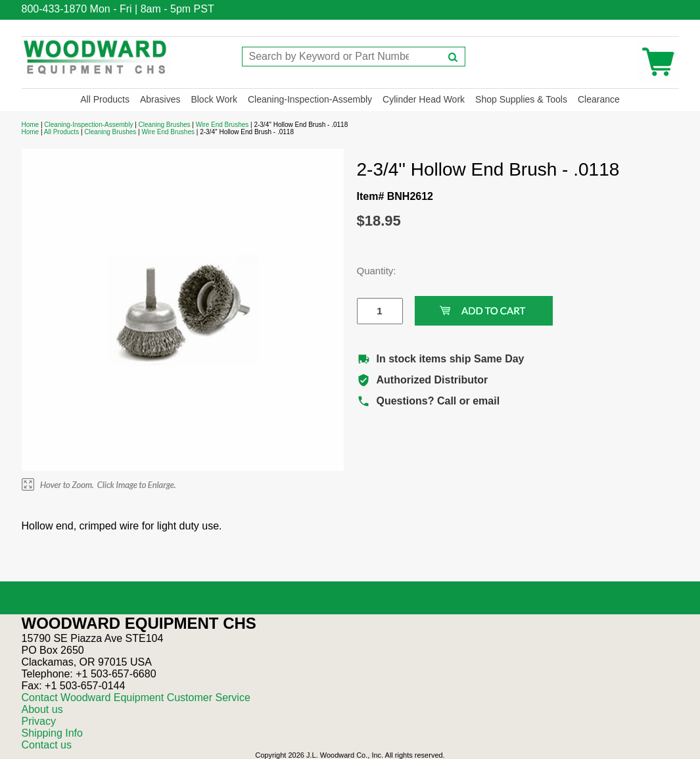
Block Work (214, 99)
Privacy (39, 721)
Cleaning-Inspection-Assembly (310, 99)
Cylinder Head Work (424, 99)
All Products (105, 99)
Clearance (599, 99)
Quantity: (370, 271)
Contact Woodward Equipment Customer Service (136, 698)
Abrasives (160, 99)
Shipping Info (52, 733)
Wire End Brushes (222, 125)
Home (31, 125)
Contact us (47, 745)
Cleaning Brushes (165, 125)
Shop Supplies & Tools (521, 99)
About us (42, 709)
